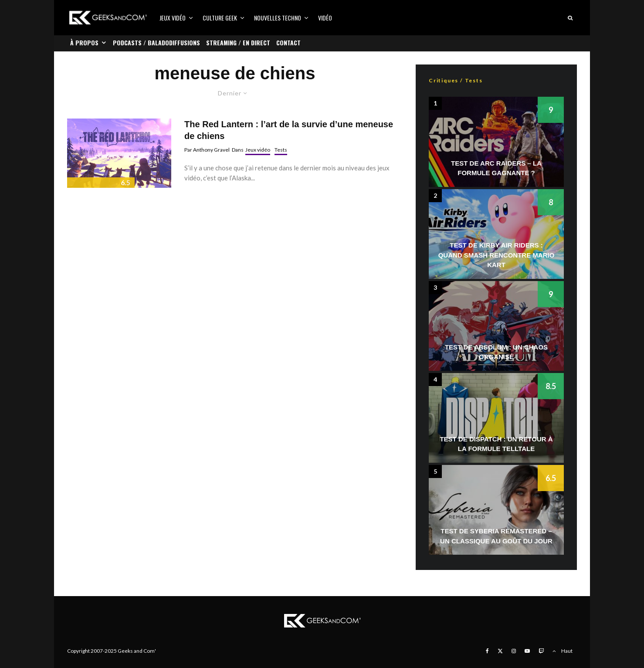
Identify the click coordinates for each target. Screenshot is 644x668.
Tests (281, 150)
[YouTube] (527, 651)
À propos (84, 42)
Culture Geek (220, 18)
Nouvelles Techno (278, 18)
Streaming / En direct (238, 42)
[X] (500, 651)
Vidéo (325, 18)
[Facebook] (487, 651)
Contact (288, 42)
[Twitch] (541, 651)
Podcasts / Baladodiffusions (156, 42)
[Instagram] (514, 651)
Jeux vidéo (173, 18)
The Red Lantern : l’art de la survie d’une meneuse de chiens (289, 130)
